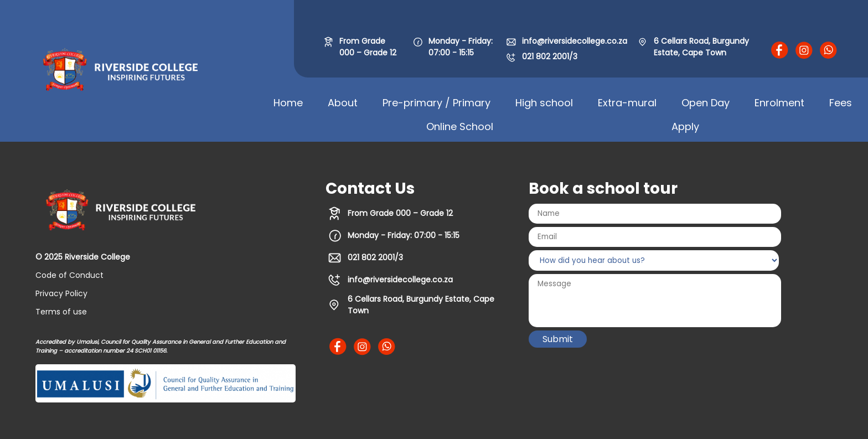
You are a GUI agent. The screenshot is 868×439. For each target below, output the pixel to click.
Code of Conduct (69, 275)
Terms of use (61, 312)
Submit (558, 339)
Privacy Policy (61, 293)
